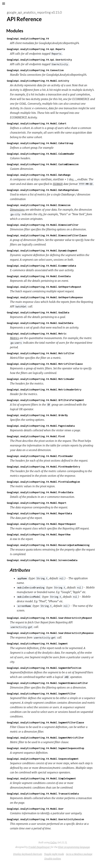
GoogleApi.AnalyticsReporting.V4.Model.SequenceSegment (43, 759)
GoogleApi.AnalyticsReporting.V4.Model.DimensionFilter (43, 225)
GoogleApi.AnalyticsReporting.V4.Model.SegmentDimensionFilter (47, 683)
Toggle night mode (54, 854)
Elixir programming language (74, 847)
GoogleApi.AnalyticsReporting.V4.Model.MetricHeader (41, 379)
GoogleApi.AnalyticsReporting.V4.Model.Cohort (37, 123)
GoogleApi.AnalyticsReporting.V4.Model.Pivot (36, 436)
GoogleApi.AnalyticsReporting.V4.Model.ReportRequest (41, 524)
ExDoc (54, 842)
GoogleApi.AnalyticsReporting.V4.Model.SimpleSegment (41, 778)
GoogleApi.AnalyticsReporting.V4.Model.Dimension (39, 205)
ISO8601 (58, 184)
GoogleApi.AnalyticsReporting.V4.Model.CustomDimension (43, 164)
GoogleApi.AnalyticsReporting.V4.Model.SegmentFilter (41, 694)
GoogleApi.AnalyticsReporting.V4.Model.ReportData (39, 513)
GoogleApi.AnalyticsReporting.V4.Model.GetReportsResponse (45, 297)
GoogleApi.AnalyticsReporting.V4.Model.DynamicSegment (42, 251)
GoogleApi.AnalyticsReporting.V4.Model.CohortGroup (40, 143)
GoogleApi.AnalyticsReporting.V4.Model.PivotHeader (40, 456)
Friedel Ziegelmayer (39, 847)
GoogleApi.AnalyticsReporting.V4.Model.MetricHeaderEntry (44, 390)
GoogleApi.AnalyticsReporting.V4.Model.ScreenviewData (42, 560)
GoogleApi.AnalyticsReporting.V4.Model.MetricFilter (41, 353)
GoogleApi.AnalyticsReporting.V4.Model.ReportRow (39, 534)
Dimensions (17, 210)
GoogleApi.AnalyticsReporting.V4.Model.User (35, 809)
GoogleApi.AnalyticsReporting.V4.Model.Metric (37, 334)
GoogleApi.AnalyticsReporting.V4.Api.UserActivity (39, 60)
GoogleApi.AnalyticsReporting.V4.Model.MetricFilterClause (45, 364)
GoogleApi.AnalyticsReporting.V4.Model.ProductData (40, 492)
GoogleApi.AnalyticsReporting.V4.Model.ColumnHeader (41, 154)
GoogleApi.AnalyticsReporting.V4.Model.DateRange (39, 175)
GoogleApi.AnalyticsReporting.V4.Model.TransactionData (43, 794)
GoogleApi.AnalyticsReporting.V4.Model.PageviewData (41, 426)
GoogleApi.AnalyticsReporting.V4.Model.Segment (37, 644)
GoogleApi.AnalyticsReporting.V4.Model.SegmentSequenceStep (45, 748)
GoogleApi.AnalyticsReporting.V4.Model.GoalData (38, 312)
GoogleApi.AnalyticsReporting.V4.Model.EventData (39, 276)
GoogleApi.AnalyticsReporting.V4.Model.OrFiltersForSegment (45, 400)
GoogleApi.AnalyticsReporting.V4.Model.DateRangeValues (43, 190)
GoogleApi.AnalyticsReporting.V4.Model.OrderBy (37, 415)
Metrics (14, 338)
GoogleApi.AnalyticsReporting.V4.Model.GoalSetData (40, 323)
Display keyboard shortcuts (28, 854)
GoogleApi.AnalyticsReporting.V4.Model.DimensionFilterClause (47, 235)
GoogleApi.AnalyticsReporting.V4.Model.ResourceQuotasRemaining (48, 545)
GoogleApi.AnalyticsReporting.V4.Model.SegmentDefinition (44, 668)
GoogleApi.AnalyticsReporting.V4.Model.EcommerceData (41, 266)
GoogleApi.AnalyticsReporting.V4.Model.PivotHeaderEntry (43, 467)
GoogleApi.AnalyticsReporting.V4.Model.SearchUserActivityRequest (49, 618)
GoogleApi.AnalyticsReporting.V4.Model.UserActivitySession (45, 819)
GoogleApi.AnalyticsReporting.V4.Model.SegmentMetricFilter (45, 738)
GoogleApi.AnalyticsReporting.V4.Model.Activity (38, 81)
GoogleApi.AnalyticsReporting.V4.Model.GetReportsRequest (44, 287)
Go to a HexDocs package (79, 854)
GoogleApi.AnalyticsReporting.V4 (28, 39)
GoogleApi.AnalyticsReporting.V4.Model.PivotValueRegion (43, 482)
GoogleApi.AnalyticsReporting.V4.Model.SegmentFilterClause (45, 722)
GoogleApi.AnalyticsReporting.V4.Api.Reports (36, 49)
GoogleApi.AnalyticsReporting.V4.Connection (35, 70)
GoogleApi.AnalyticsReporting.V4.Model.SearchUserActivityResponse (50, 633)
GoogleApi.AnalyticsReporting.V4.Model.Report (37, 503)
